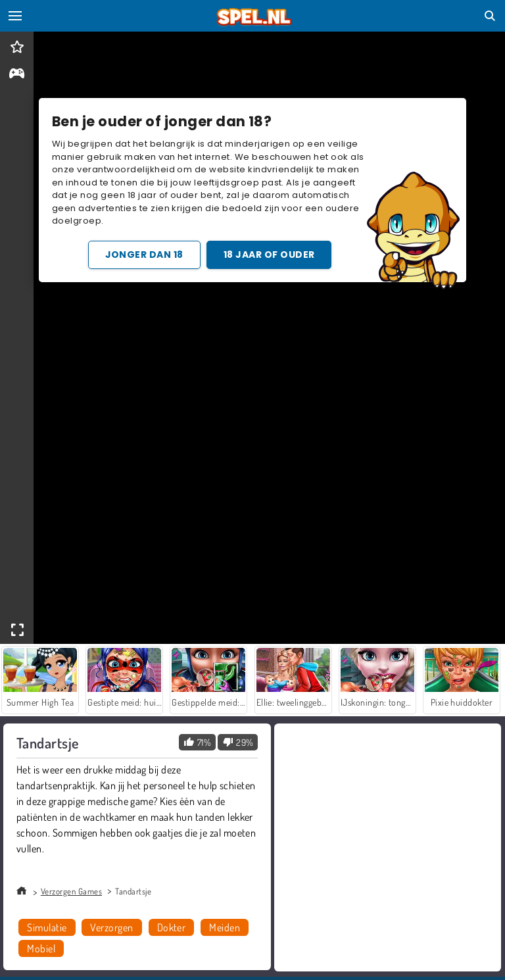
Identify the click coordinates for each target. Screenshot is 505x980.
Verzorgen (111, 927)
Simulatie (47, 927)
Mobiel (41, 948)
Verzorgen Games (71, 891)
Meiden (225, 927)
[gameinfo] (17, 75)
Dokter (172, 927)
